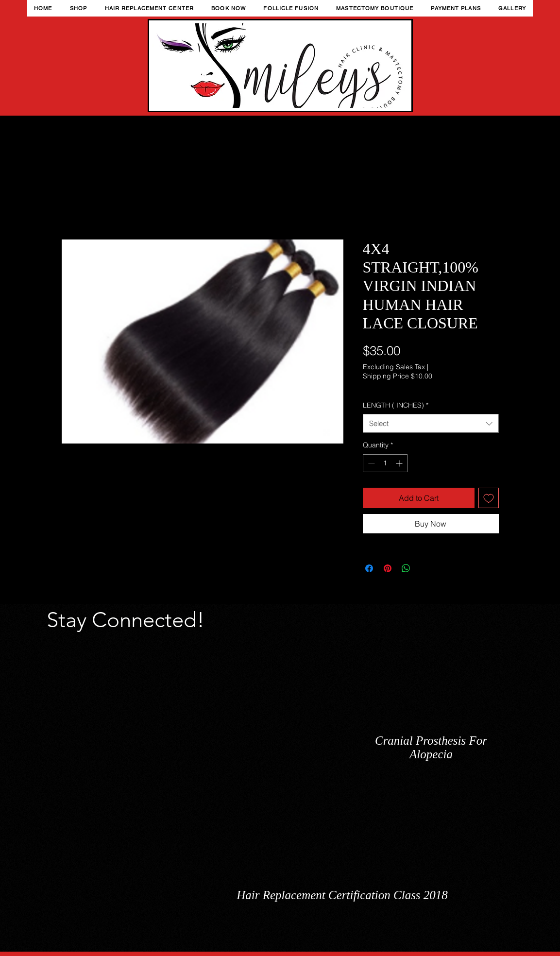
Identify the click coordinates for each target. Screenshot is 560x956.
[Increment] (400, 463)
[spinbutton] (385, 463)
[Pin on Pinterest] (388, 568)
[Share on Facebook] (369, 568)
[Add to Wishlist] (489, 498)
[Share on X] (424, 568)
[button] (79, 8)
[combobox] (431, 423)
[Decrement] (370, 463)
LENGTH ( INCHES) (396, 405)
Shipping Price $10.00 (398, 376)
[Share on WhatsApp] (406, 568)
